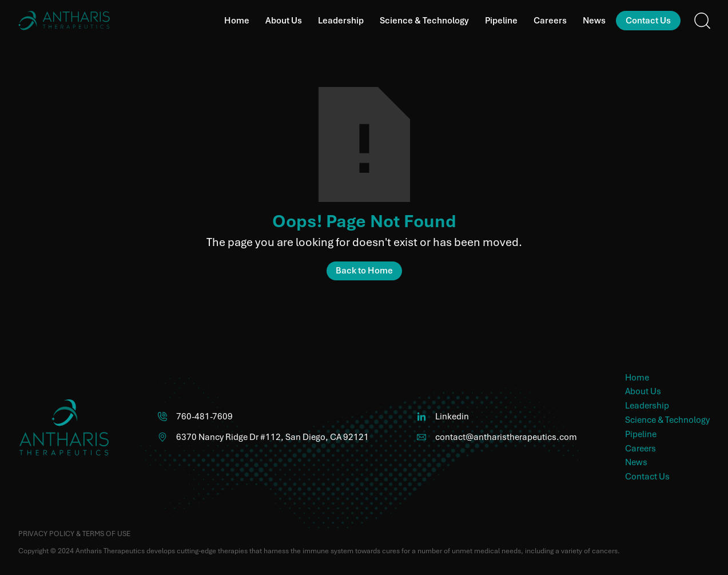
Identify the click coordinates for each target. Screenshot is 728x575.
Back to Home (364, 271)
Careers (550, 21)
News (594, 21)
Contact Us (648, 21)
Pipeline (501, 21)
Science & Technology (424, 21)
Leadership (341, 21)
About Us (284, 21)
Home (237, 21)
